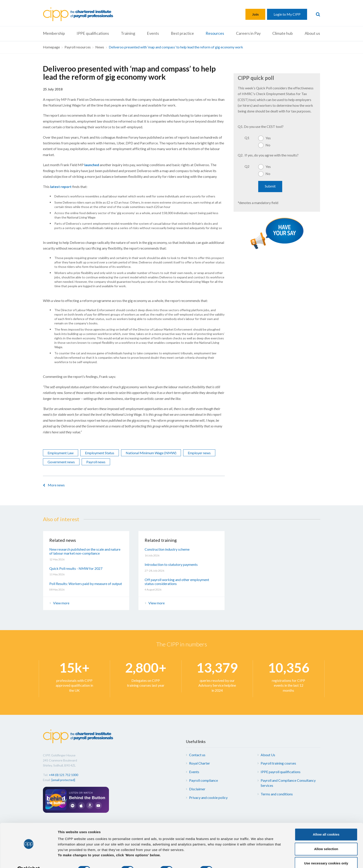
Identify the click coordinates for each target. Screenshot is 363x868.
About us (312, 33)
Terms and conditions (277, 794)
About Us (268, 755)
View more (61, 603)
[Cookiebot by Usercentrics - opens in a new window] (29, 859)
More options (231, 859)
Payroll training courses (278, 763)
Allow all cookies (326, 824)
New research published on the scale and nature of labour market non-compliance (85, 551)
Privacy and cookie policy (208, 797)
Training (128, 33)
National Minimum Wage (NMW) (151, 453)
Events (153, 33)
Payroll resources (78, 47)
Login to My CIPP (287, 14)
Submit (270, 186)
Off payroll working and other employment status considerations (177, 582)
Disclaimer (197, 789)
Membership (54, 33)
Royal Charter (200, 763)
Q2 (247, 166)
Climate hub (283, 33)
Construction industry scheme (167, 549)
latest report (61, 187)
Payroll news (96, 462)
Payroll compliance (204, 780)
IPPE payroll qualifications (281, 772)
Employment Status (100, 453)
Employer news (199, 453)
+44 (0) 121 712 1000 (64, 775)
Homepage (51, 47)
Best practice (182, 33)
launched (92, 165)
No (268, 145)
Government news (61, 462)
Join (255, 14)
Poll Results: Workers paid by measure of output (86, 584)
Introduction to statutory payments (171, 564)
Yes (268, 138)
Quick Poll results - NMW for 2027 (76, 568)
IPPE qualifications (93, 33)
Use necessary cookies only (326, 853)
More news (56, 485)
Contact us (197, 755)
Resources (215, 33)
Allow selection (326, 839)
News (100, 47)
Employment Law (61, 453)
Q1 (247, 138)
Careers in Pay (248, 33)
